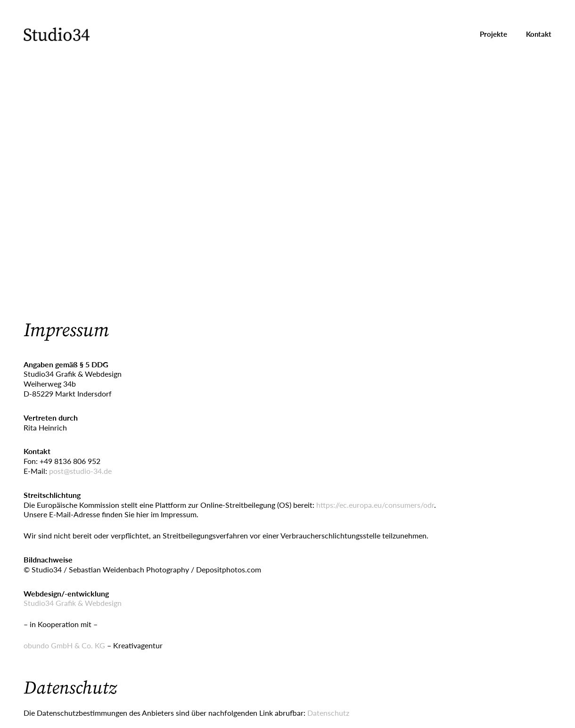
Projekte (493, 34)
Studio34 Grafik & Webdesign (73, 603)
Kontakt (539, 34)
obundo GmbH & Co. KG (64, 645)
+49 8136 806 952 (70, 461)
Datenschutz (328, 713)
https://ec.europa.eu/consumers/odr (375, 505)
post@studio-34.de (80, 471)
